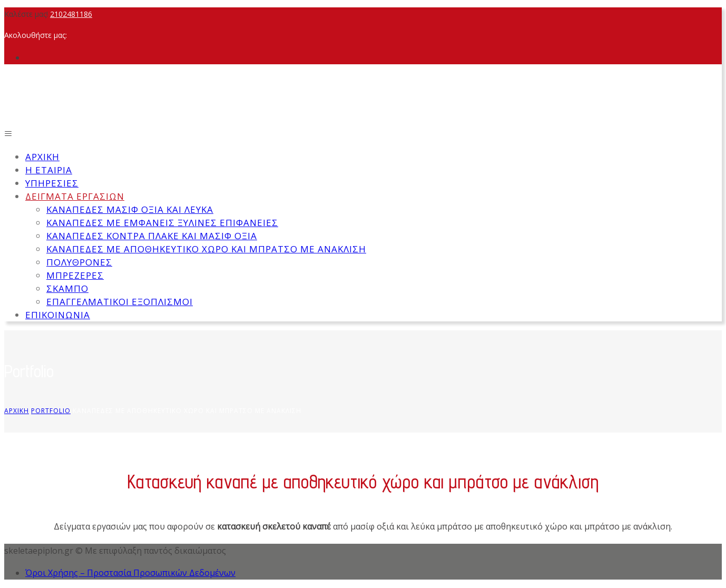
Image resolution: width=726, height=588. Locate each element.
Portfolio (51, 411)
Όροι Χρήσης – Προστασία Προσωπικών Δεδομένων (130, 573)
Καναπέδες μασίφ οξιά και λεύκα (130, 209)
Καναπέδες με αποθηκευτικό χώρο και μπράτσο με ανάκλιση (206, 249)
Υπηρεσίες (52, 183)
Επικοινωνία (58, 315)
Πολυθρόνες (79, 262)
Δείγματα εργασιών (75, 196)
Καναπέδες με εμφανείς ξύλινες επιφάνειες (162, 223)
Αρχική (42, 157)
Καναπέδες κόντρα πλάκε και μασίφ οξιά (152, 236)
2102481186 (71, 14)
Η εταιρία (49, 170)
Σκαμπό (67, 288)
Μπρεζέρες (75, 275)
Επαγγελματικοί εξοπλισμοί (120, 302)
